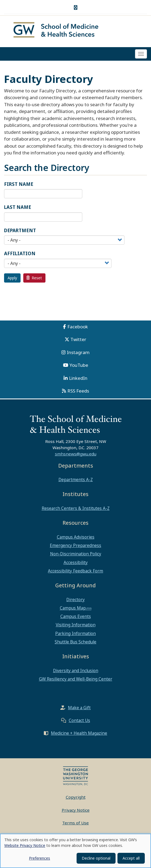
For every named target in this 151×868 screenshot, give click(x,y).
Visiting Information (76, 626)
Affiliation (20, 254)
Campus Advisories (76, 537)
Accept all (131, 858)
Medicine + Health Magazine (79, 734)
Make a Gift (79, 708)
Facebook (78, 327)
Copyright (76, 798)
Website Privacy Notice (25, 845)
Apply (12, 278)
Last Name (18, 208)
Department (20, 231)
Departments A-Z (76, 480)
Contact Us (79, 721)
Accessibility (76, 563)
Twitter (78, 340)
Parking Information (75, 634)
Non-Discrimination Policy (76, 555)
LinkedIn (78, 379)
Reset (34, 278)
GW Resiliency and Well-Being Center (76, 679)
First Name (19, 185)
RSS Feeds (78, 392)
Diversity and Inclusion (76, 671)
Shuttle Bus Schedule (75, 642)
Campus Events (76, 617)
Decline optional (96, 858)
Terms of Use (75, 824)
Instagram (78, 353)
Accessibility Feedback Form (75, 571)
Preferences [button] (40, 858)
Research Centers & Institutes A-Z (76, 509)
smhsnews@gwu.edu (76, 454)
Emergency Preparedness (75, 546)
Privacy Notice (76, 811)
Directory (75, 600)
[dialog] (75, 851)
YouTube (79, 366)
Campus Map (73, 608)
